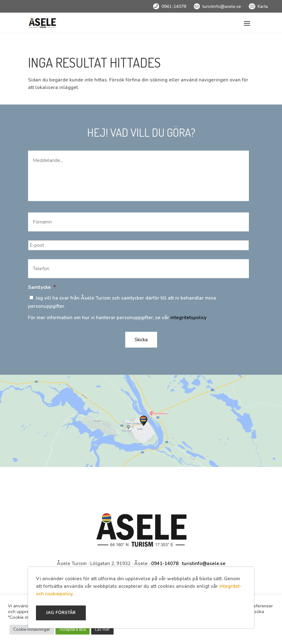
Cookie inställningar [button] (32, 629)
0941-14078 (174, 6)
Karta (263, 6)
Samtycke (42, 287)
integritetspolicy (188, 318)
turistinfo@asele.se (222, 6)
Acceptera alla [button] (73, 629)
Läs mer (102, 629)
